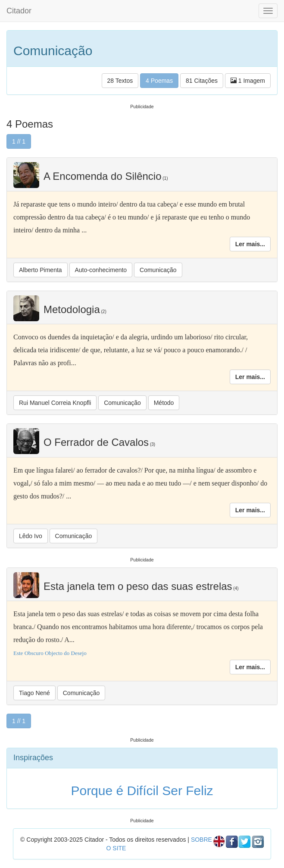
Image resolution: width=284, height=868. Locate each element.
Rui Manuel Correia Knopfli (55, 403)
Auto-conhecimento (101, 270)
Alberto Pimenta (41, 270)
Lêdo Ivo (31, 536)
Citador (19, 11)
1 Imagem (248, 81)
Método (164, 403)
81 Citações (202, 81)
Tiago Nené (34, 693)
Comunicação (158, 270)
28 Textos (120, 81)
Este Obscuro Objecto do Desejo (50, 653)
